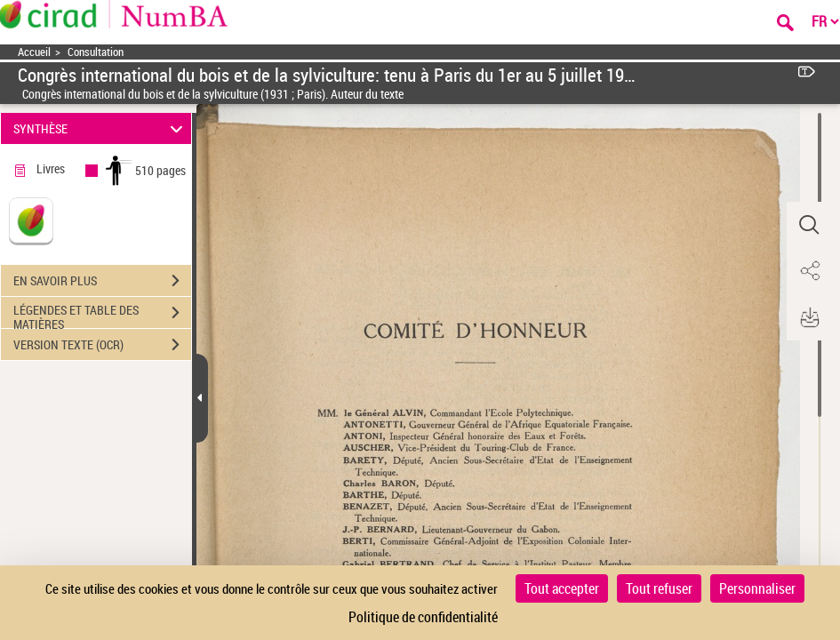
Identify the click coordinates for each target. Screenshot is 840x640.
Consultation (96, 52)
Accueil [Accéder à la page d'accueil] (34, 52)
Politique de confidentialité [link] (423, 617)
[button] (809, 225)
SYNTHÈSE (101, 128)
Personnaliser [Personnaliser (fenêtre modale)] (757, 588)
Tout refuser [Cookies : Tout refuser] (659, 588)
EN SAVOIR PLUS (102, 281)
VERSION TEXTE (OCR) (102, 345)
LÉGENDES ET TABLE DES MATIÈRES (102, 315)
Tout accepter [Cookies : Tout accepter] (562, 588)
